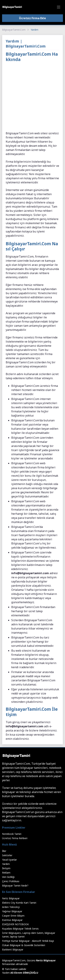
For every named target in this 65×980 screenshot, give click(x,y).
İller (4, 851)
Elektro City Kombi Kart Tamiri (19, 903)
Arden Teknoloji (11, 907)
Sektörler (7, 855)
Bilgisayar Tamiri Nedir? (15, 886)
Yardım (6, 864)
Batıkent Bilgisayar (13, 949)
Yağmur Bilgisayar (12, 911)
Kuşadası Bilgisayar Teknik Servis (20, 929)
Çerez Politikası (11, 881)
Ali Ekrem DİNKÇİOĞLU (24, 973)
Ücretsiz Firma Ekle (32, 18)
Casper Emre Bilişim (13, 916)
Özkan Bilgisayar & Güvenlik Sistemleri (24, 945)
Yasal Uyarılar (9, 860)
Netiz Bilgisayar (11, 898)
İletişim (6, 868)
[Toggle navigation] (59, 7)
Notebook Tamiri (12, 834)
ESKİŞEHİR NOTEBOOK (15, 924)
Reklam (6, 873)
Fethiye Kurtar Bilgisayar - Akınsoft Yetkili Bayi (28, 941)
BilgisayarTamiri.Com (14, 30)
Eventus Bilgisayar (12, 920)
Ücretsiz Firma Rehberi (15, 838)
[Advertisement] (32, 97)
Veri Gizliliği (8, 877)
